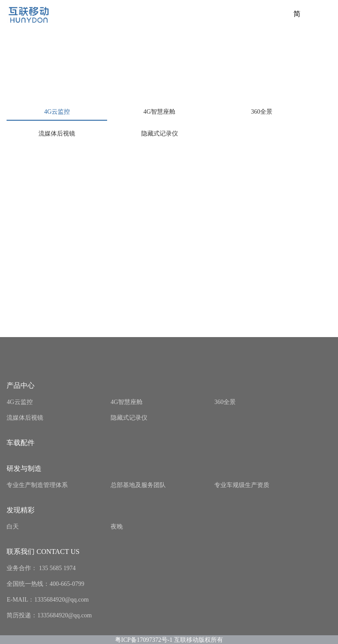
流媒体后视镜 (57, 134)
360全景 (262, 112)
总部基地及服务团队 (138, 485)
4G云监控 (57, 112)
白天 (13, 527)
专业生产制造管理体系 (37, 485)
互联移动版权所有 (199, 639)
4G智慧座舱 (159, 112)
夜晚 (117, 527)
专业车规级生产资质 (242, 485)
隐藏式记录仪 (160, 134)
